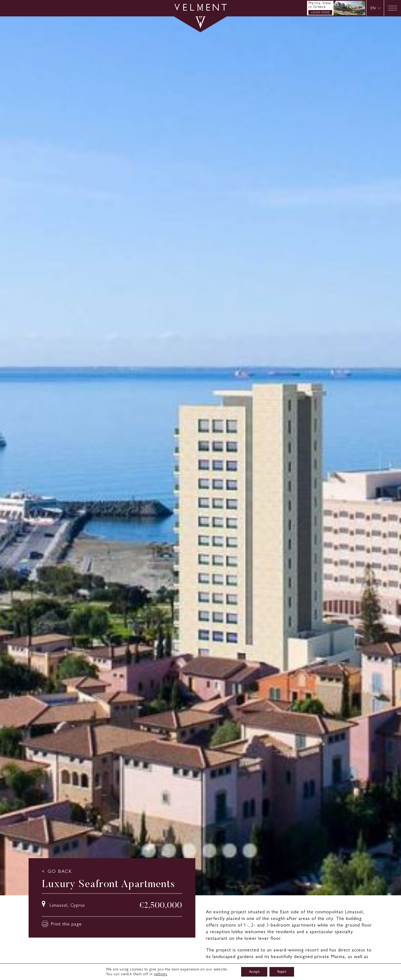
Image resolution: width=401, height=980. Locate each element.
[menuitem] (376, 8)
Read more (218, 969)
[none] (375, 8)
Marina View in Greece (320, 5)
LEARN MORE (320, 12)
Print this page (62, 924)
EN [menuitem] (373, 8)
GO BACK (60, 871)
